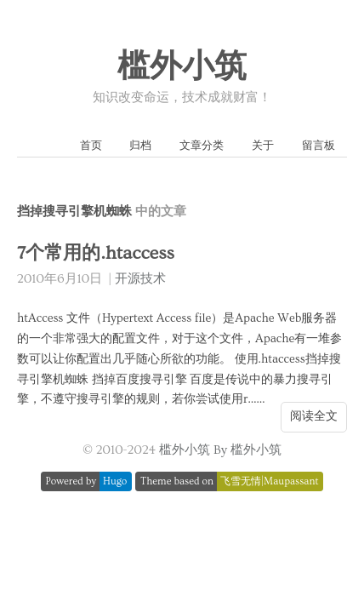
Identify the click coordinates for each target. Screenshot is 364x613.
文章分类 (202, 146)
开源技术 (140, 279)
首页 (91, 146)
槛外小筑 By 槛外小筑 (220, 450)
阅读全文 (314, 416)
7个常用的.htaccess (96, 253)
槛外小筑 (182, 67)
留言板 (318, 146)
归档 (140, 146)
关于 (263, 146)
